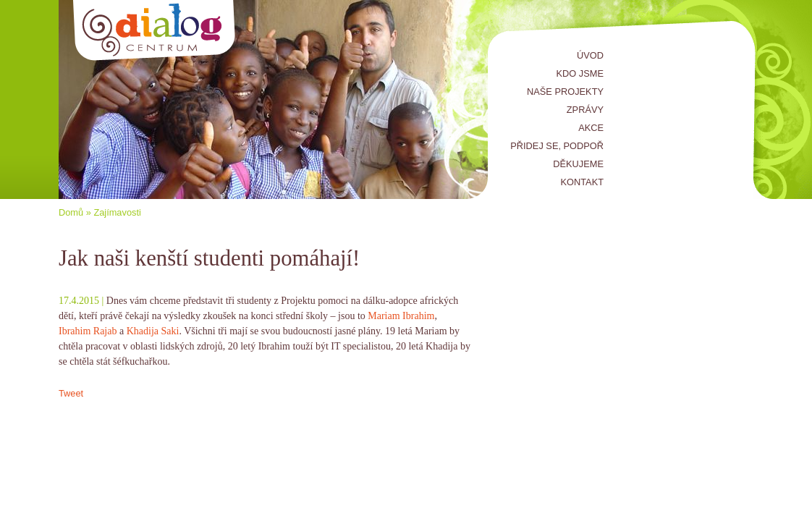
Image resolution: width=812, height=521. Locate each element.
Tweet (71, 393)
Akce (591, 128)
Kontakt (583, 182)
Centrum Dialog (155, 31)
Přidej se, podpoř (557, 146)
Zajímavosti (117, 212)
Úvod (590, 55)
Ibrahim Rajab (88, 331)
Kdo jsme (580, 73)
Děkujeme (578, 164)
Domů (71, 212)
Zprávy (585, 110)
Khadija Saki (153, 331)
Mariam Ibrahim (401, 316)
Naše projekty (565, 92)
